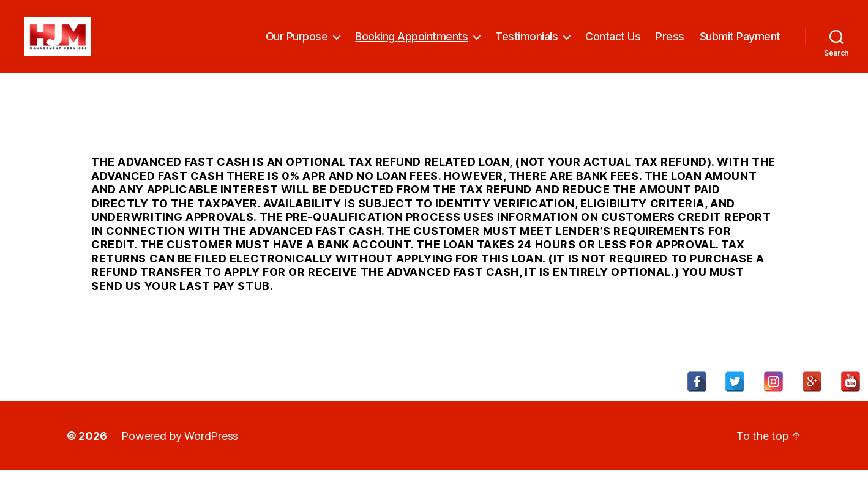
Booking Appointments (411, 44)
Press (670, 44)
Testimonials (526, 44)
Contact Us (613, 44)
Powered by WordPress (180, 452)
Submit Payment (740, 44)
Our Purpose (297, 44)
